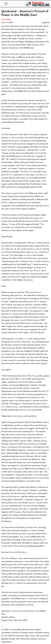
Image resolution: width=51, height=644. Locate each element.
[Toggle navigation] (6, 4)
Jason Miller (6, 20)
